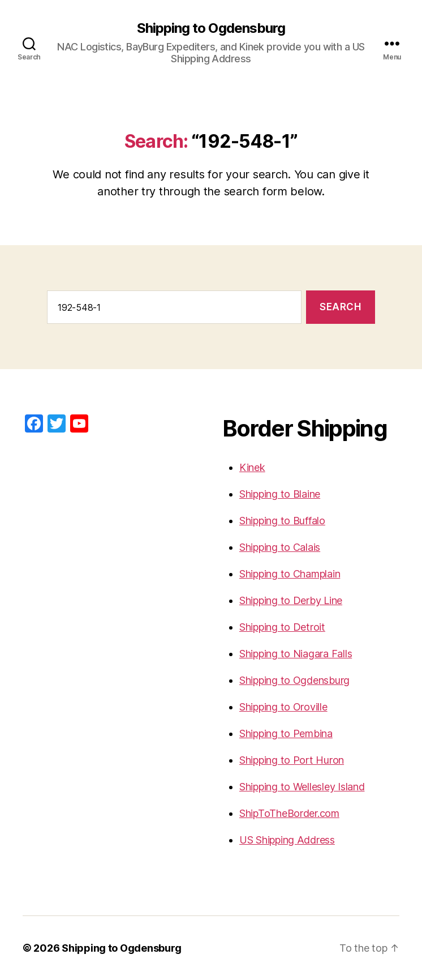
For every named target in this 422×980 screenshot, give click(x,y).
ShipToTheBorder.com (289, 813)
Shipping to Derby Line (291, 600)
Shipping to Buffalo (282, 521)
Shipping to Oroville (283, 707)
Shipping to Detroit (282, 627)
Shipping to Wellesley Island (302, 787)
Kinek (252, 467)
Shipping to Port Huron (292, 760)
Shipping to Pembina (286, 733)
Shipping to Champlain (290, 574)
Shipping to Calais (280, 547)
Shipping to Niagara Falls (296, 654)
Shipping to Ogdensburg (211, 28)
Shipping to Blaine (280, 494)
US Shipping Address (287, 840)
